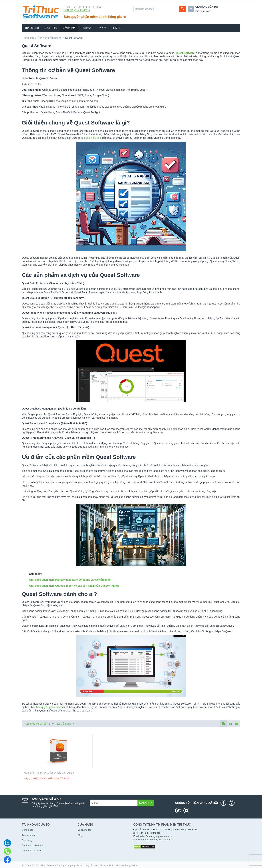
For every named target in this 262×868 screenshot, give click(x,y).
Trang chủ (32, 28)
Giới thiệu (51, 28)
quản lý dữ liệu (92, 138)
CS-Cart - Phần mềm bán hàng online (118, 865)
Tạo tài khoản (29, 835)
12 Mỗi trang (65, 724)
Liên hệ (116, 28)
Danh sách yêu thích (33, 845)
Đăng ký (146, 803)
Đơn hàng (27, 840)
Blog (103, 28)
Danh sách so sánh (32, 850)
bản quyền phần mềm (49, 707)
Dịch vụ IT (87, 28)
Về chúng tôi (84, 830)
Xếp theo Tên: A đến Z (39, 724)
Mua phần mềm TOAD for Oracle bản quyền (49, 773)
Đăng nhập (28, 830)
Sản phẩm (69, 28)
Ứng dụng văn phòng (49, 38)
